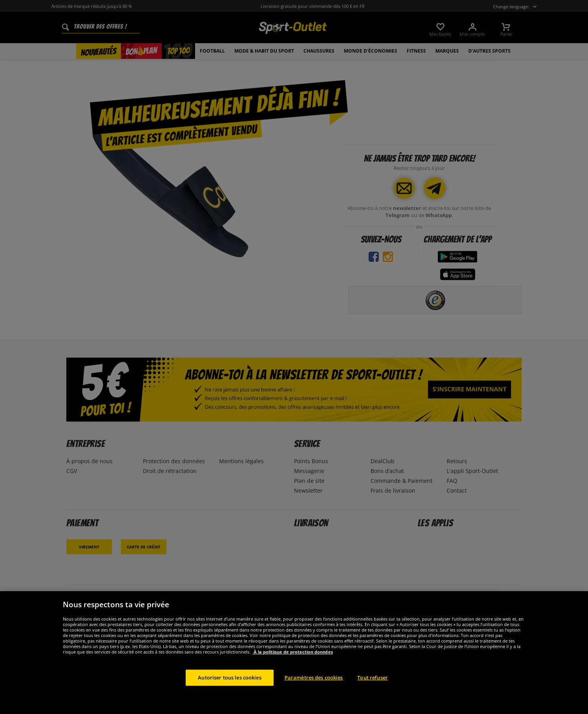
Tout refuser (373, 687)
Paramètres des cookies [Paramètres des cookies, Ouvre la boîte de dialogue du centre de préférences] (314, 687)
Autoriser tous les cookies (229, 687)
